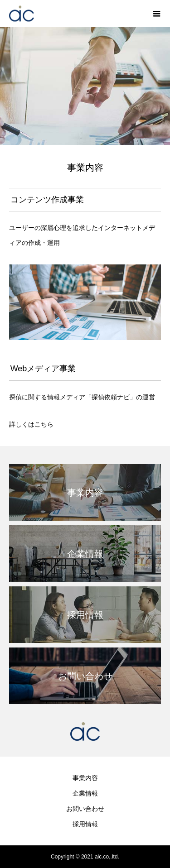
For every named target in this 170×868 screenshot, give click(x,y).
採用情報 (85, 824)
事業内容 (85, 778)
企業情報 (85, 793)
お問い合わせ (85, 809)
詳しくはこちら (31, 424)
